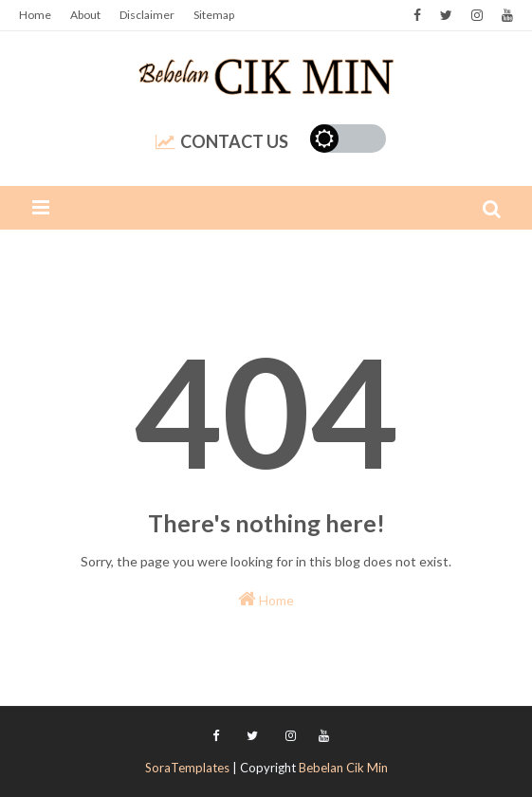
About (85, 15)
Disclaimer (147, 15)
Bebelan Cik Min (343, 768)
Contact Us (222, 141)
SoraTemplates (187, 768)
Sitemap (214, 15)
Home (35, 15)
